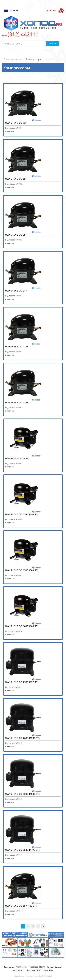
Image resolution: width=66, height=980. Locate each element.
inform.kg (37, 976)
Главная (8, 59)
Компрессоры (34, 59)
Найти (53, 43)
